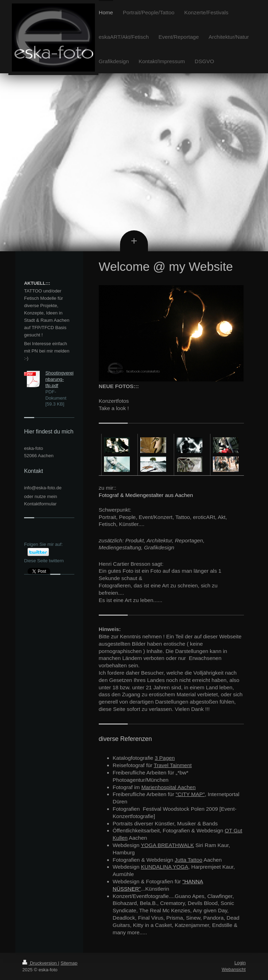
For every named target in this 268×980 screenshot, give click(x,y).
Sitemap (69, 963)
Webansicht (234, 969)
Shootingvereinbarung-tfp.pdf (59, 379)
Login (240, 963)
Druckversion (40, 963)
